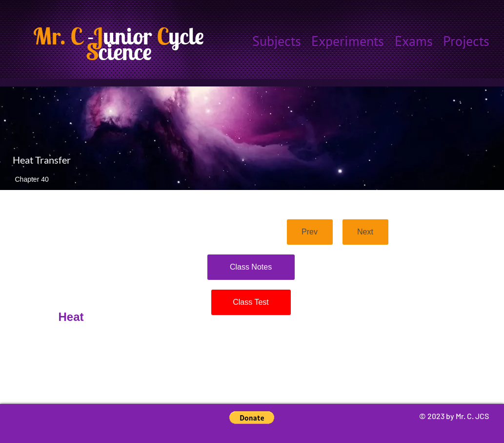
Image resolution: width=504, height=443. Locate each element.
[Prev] (310, 232)
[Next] (365, 232)
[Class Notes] (251, 267)
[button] (252, 418)
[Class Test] (251, 302)
